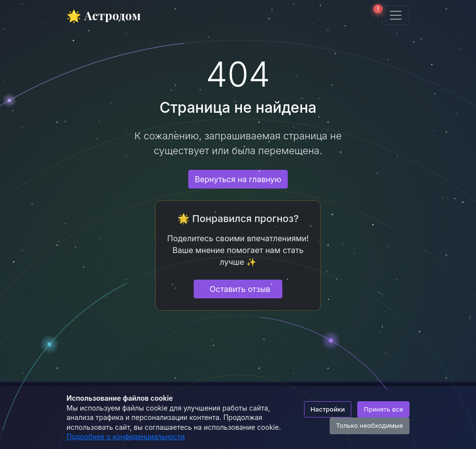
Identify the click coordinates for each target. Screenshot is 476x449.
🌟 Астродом (104, 15)
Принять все (383, 409)
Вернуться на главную (238, 179)
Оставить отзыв (240, 289)
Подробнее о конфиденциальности (126, 436)
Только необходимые (370, 425)
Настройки (328, 409)
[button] (375, 15)
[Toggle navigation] (396, 15)
